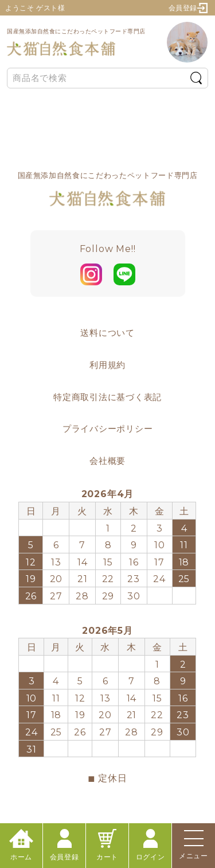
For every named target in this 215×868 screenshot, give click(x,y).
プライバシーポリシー (108, 429)
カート (107, 845)
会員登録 (188, 8)
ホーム (21, 845)
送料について (107, 333)
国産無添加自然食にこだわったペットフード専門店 (76, 42)
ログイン (150, 845)
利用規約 (107, 365)
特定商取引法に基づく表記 (107, 397)
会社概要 (107, 461)
